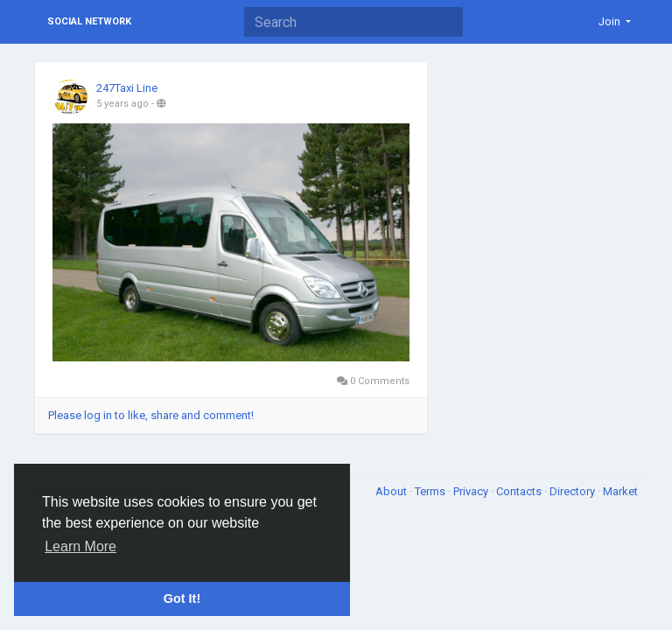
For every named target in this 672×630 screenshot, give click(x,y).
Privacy (472, 491)
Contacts (520, 491)
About (392, 491)
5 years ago (122, 104)
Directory (574, 491)
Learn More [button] (80, 546)
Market (620, 491)
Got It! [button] (182, 598)
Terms (431, 491)
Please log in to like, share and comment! (151, 415)
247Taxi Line (127, 88)
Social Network (89, 21)
